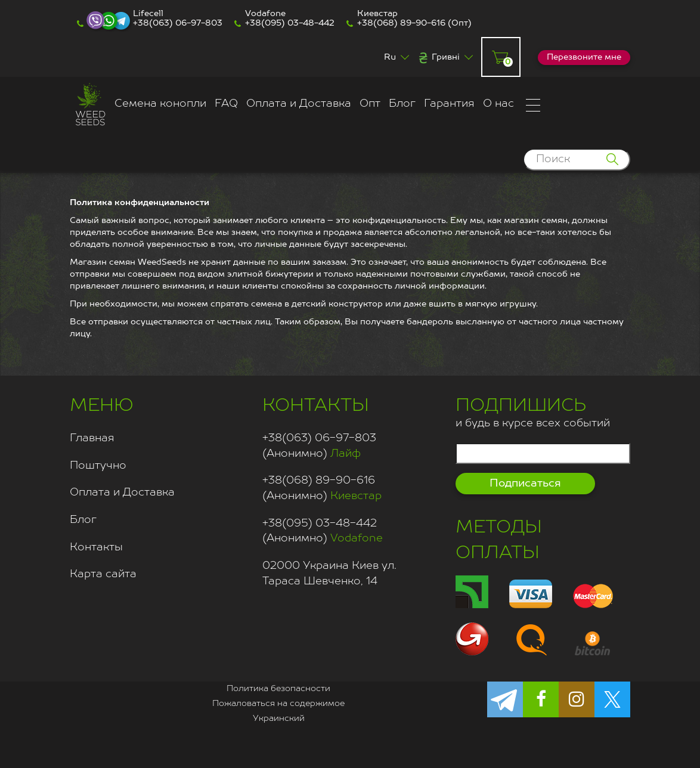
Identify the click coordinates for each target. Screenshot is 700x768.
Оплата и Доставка (299, 104)
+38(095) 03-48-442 (290, 23)
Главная (92, 438)
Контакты (96, 547)
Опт (370, 104)
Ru (390, 57)
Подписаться (525, 484)
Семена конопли (160, 104)
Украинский (279, 719)
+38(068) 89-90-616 (401, 23)
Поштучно (98, 466)
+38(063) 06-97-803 (178, 23)
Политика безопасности (278, 689)
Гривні (446, 57)
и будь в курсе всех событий (533, 411)
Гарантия (449, 104)
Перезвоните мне (584, 57)
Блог (402, 104)
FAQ (226, 104)
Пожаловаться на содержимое (278, 704)
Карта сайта (103, 574)
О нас (498, 104)
